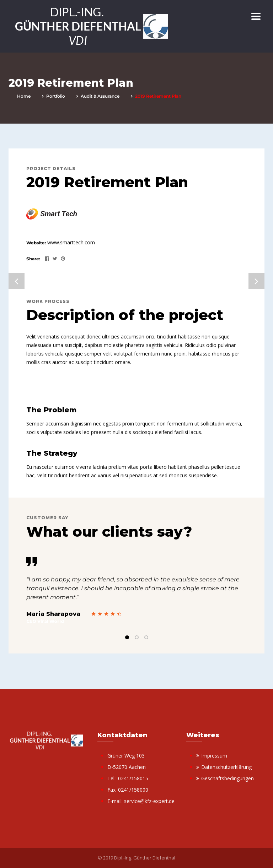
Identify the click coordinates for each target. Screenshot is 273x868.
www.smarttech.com (71, 242)
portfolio (56, 96)
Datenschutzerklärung (226, 767)
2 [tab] (137, 637)
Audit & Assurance (100, 96)
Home (24, 96)
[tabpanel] (136, 591)
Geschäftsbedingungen (227, 778)
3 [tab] (146, 637)
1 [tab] (127, 637)
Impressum (214, 756)
